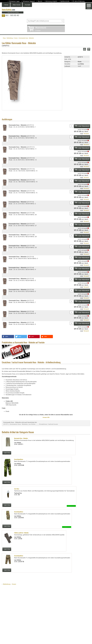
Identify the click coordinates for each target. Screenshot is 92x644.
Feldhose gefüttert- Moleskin (21, 533)
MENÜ (89, 6)
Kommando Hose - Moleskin (21, 438)
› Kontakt (27, 5)
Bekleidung (7, 584)
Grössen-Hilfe (46, 417)
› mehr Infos (7, 453)
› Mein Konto (16, 5)
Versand (86, 133)
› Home (6, 5)
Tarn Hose (17, 489)
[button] (8, 337)
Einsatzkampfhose (19, 459)
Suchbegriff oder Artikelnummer (38, 21)
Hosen (14, 584)
